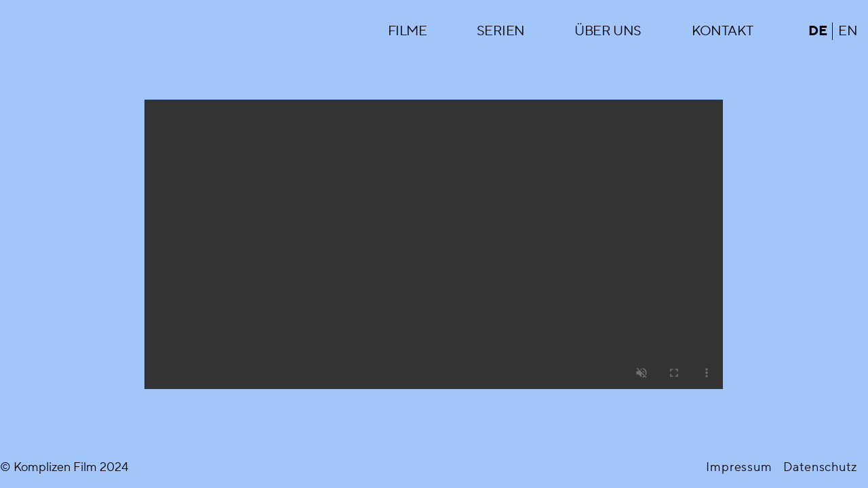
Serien (500, 31)
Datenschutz (820, 467)
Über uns (608, 31)
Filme (407, 31)
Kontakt (723, 31)
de (817, 31)
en (848, 31)
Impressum (739, 467)
